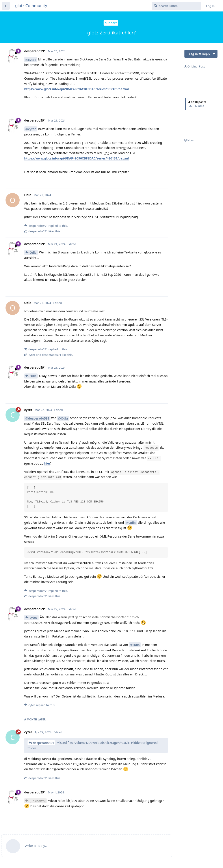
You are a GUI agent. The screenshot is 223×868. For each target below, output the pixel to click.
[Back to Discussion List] (6, 6)
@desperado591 (37, 418)
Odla (33, 252)
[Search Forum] (176, 6)
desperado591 (43, 743)
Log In (211, 6)
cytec (33, 618)
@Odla (63, 418)
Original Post (194, 66)
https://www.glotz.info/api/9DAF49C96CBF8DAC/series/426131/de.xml (76, 158)
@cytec (31, 60)
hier (47, 463)
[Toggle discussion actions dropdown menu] (214, 54)
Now (189, 140)
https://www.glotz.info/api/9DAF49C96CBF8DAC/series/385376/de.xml (76, 89)
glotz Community (31, 6)
